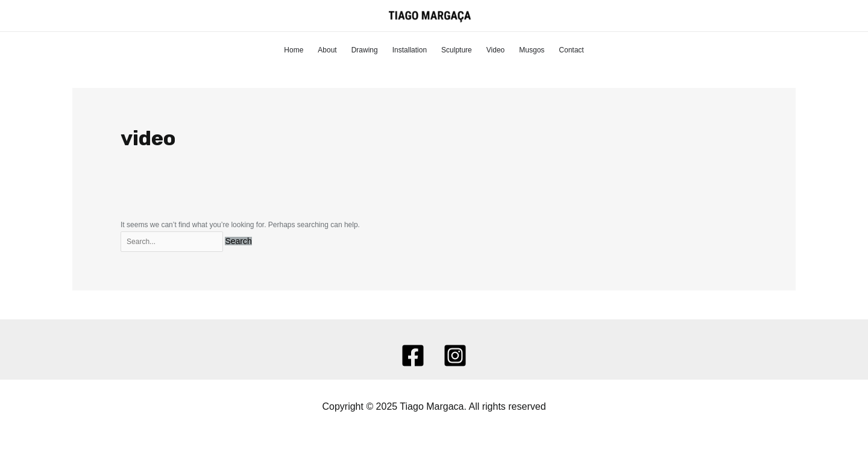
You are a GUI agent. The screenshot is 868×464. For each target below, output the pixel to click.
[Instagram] (455, 356)
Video (495, 50)
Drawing (365, 50)
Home (294, 50)
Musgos (532, 50)
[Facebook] (413, 356)
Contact (571, 50)
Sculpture (457, 50)
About (327, 50)
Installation (410, 50)
